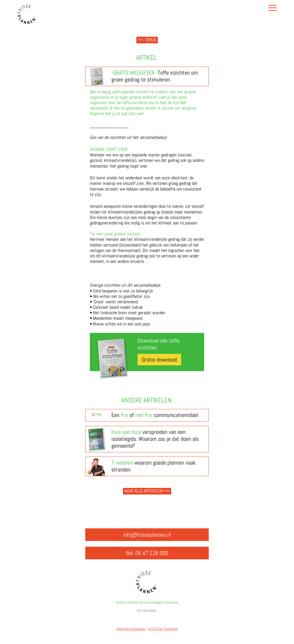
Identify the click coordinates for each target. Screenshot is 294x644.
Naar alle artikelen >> (147, 491)
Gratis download (159, 360)
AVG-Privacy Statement (163, 629)
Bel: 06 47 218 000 (147, 553)
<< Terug (147, 40)
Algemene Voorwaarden (131, 629)
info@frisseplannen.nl (147, 535)
